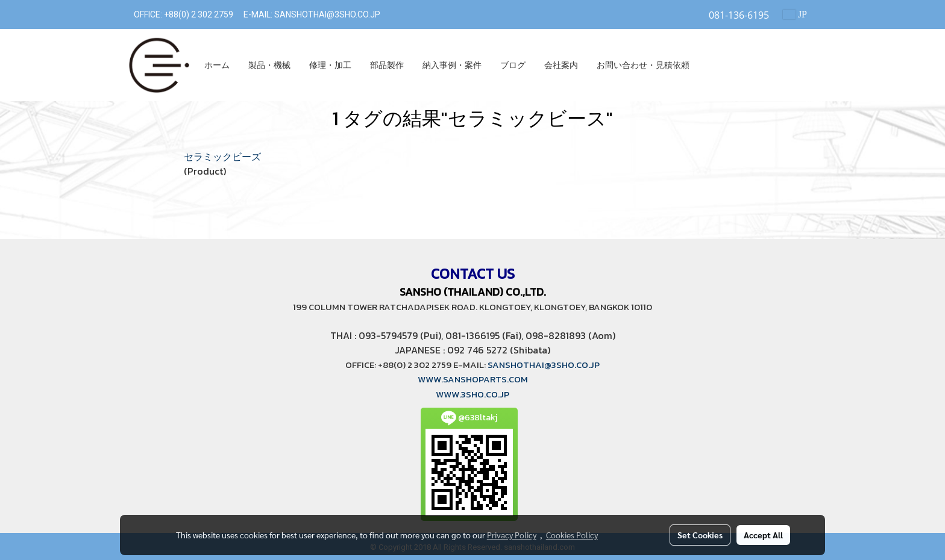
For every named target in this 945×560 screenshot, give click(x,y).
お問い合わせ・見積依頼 (643, 65)
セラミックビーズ (222, 157)
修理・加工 (330, 65)
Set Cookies (700, 535)
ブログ (513, 65)
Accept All (763, 535)
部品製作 (387, 65)
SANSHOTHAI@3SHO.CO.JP (326, 14)
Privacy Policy (512, 535)
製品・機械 (269, 65)
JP (795, 14)
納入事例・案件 (452, 65)
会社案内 (561, 65)
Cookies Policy (572, 535)
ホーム (217, 65)
